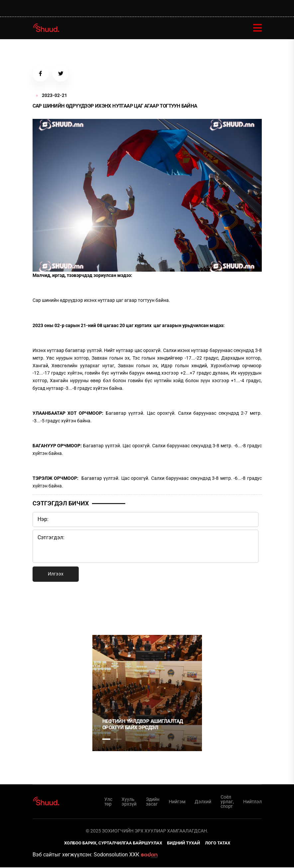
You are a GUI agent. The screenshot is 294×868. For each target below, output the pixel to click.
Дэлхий (203, 802)
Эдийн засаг (153, 802)
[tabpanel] (147, 693)
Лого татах (218, 844)
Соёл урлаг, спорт (227, 802)
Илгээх (56, 574)
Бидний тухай (184, 844)
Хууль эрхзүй (129, 802)
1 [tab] (106, 608)
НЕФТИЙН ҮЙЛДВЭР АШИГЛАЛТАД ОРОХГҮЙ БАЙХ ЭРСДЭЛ (143, 725)
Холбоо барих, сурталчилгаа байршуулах (113, 844)
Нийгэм (177, 802)
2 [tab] (118, 739)
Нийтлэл (252, 802)
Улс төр (108, 802)
